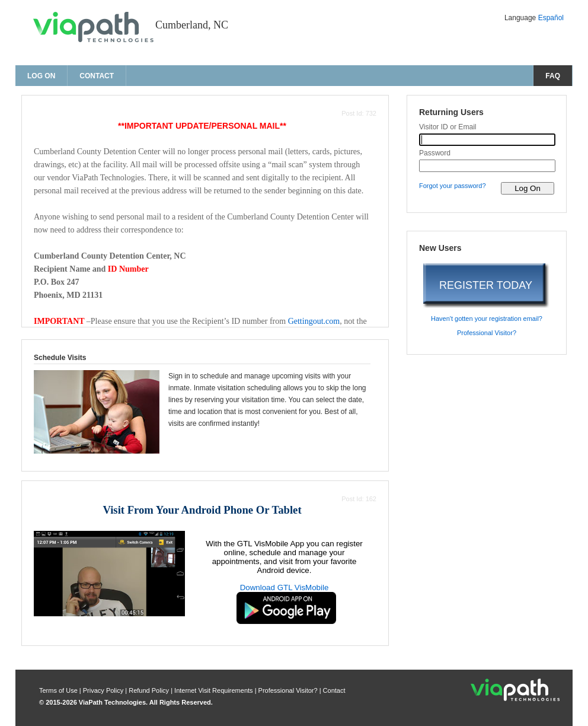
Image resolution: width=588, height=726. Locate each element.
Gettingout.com (314, 321)
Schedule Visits (60, 358)
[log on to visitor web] (528, 188)
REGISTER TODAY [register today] (486, 285)
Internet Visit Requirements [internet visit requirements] (215, 690)
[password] (487, 166)
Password (435, 153)
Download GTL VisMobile (285, 588)
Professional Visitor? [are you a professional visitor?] (487, 333)
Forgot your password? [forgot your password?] (453, 186)
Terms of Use (59, 690)
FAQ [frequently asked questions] (553, 76)
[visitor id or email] (487, 140)
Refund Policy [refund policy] (149, 690)
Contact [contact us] (97, 76)
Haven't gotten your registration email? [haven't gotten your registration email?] (487, 319)
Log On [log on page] (41, 76)
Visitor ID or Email (448, 127)
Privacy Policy (104, 690)
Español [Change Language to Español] (551, 18)
